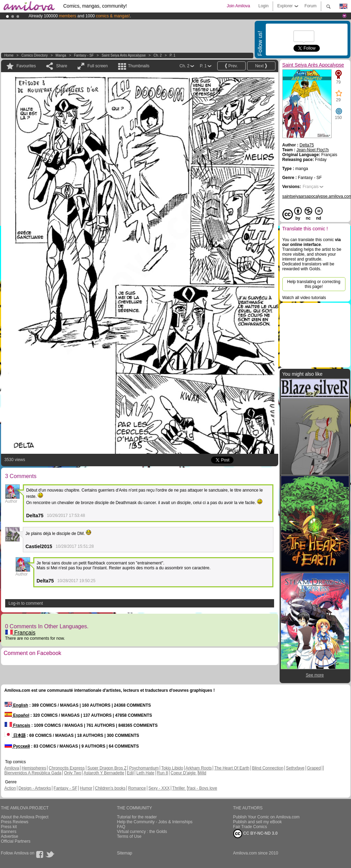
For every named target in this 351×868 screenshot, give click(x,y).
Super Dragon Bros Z (107, 768)
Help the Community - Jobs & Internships (155, 822)
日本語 (15, 735)
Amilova (12, 768)
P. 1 (172, 55)
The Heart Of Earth (232, 768)
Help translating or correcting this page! (314, 284)
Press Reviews (15, 822)
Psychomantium (144, 768)
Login (264, 6)
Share (62, 66)
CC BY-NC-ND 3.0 (256, 834)
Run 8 (163, 773)
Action (10, 788)
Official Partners (16, 841)
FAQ (121, 827)
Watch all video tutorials (304, 298)
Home (9, 55)
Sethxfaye (295, 768)
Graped (314, 768)
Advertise (10, 836)
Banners (9, 832)
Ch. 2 (158, 55)
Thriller (179, 788)
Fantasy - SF (84, 55)
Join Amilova (238, 6)
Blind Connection (268, 768)
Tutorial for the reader (137, 817)
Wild (202, 773)
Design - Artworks (35, 788)
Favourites (26, 66)
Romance (137, 788)
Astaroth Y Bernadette (104, 773)
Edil (130, 773)
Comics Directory (35, 55)
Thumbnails (139, 66)
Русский (17, 746)
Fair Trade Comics (250, 827)
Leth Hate (145, 773)
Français (20, 633)
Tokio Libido (172, 768)
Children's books (110, 788)
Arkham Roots (199, 768)
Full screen (98, 66)
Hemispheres (34, 768)
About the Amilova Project (25, 817)
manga (61, 55)
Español (17, 715)
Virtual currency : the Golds (142, 832)
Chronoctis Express (67, 768)
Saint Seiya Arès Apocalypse (124, 55)
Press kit (9, 827)
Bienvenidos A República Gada (33, 773)
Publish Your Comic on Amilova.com (266, 817)
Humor (86, 788)
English (16, 705)
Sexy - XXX (159, 788)
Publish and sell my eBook (258, 822)
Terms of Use (129, 836)
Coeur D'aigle (184, 773)
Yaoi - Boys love (202, 788)
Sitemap (125, 853)
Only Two (73, 773)
